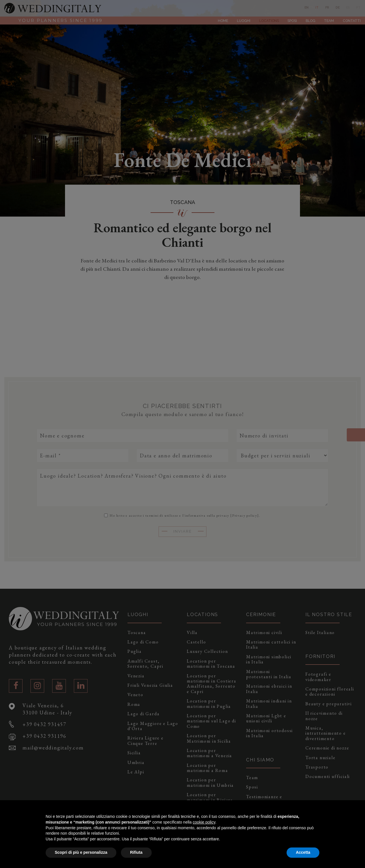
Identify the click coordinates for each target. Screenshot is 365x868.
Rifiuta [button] (136, 852)
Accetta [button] (303, 852)
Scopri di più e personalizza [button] (81, 852)
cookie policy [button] (204, 822)
